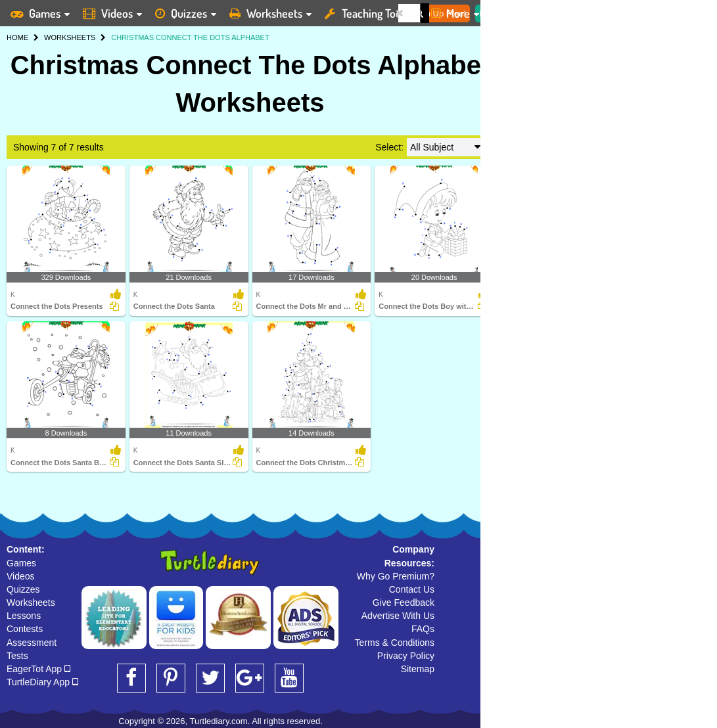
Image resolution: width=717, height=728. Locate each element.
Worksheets (31, 603)
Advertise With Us (398, 616)
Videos (21, 576)
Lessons (24, 616)
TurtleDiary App (42, 682)
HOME (17, 37)
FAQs (423, 629)
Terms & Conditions (395, 643)
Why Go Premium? (396, 576)
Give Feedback (404, 603)
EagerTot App (38, 669)
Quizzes (23, 589)
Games (21, 563)
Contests (25, 629)
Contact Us (412, 589)
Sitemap (418, 669)
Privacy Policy (406, 656)
